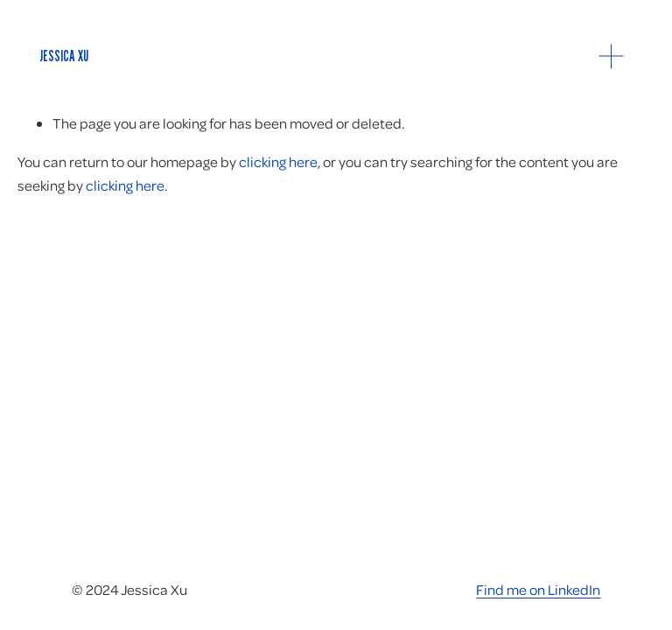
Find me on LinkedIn (538, 589)
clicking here (278, 161)
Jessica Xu (64, 56)
